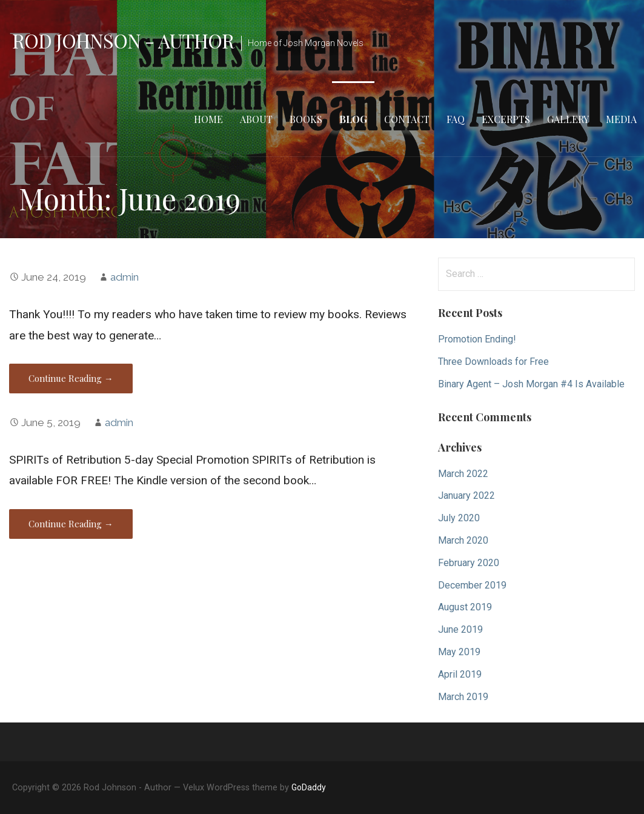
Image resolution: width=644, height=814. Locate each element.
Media (621, 119)
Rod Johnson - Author (123, 40)
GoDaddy (309, 787)
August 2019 (465, 607)
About (256, 119)
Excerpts (506, 119)
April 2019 (460, 674)
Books (306, 119)
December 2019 (472, 585)
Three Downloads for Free (493, 362)
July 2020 (459, 518)
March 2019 (463, 697)
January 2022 (466, 495)
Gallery (568, 119)
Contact (407, 119)
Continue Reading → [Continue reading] (71, 378)
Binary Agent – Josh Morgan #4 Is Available (531, 384)
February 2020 (469, 563)
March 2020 (463, 540)
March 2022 (463, 474)
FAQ (456, 119)
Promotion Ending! (477, 339)
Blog (353, 119)
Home (208, 119)
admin (124, 277)
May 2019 (459, 652)
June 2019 (460, 629)
